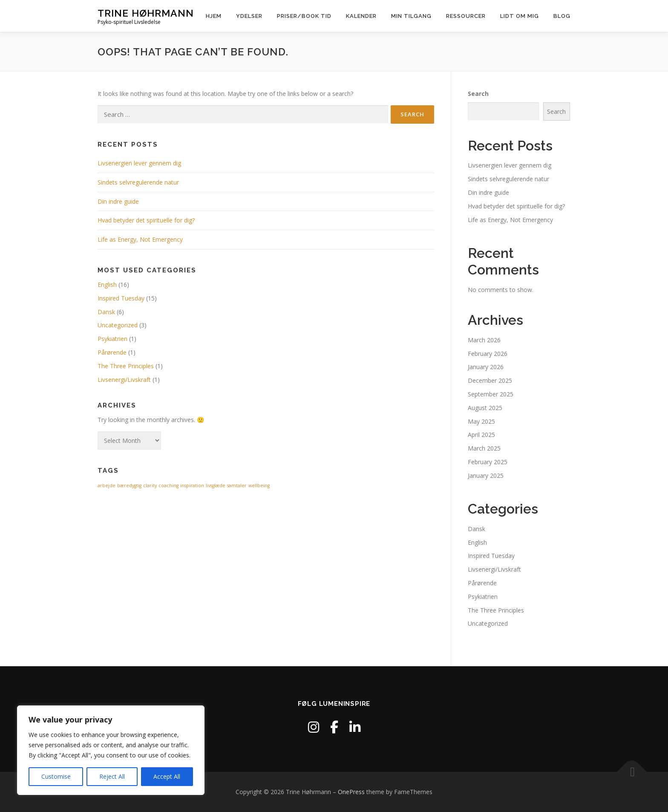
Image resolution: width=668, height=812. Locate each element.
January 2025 (486, 475)
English (107, 285)
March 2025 (484, 448)
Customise (56, 776)
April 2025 (481, 435)
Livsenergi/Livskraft (124, 380)
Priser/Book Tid (304, 16)
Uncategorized (118, 325)
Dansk (106, 312)
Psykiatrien (112, 339)
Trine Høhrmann (146, 13)
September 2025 (491, 394)
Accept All (167, 776)
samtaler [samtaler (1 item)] (237, 485)
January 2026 (486, 367)
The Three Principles (126, 366)
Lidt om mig (520, 16)
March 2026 (484, 340)
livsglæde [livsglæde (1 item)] (216, 485)
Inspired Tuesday (121, 298)
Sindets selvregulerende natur (138, 182)
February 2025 (488, 462)
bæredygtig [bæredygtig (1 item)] (129, 485)
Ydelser (249, 16)
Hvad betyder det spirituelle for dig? (146, 220)
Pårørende (112, 352)
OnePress (351, 792)
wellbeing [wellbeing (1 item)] (259, 485)
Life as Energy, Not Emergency (140, 239)
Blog (562, 16)
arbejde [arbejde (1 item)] (107, 485)
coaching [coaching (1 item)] (168, 485)
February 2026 (488, 354)
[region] (111, 750)
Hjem (214, 16)
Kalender (361, 16)
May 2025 (481, 421)
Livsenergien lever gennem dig (139, 163)
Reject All (112, 776)
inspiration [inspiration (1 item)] (192, 485)
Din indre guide (118, 201)
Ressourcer (466, 16)
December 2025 (490, 380)
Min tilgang (411, 16)
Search (478, 94)
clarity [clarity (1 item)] (150, 485)
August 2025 (485, 408)
